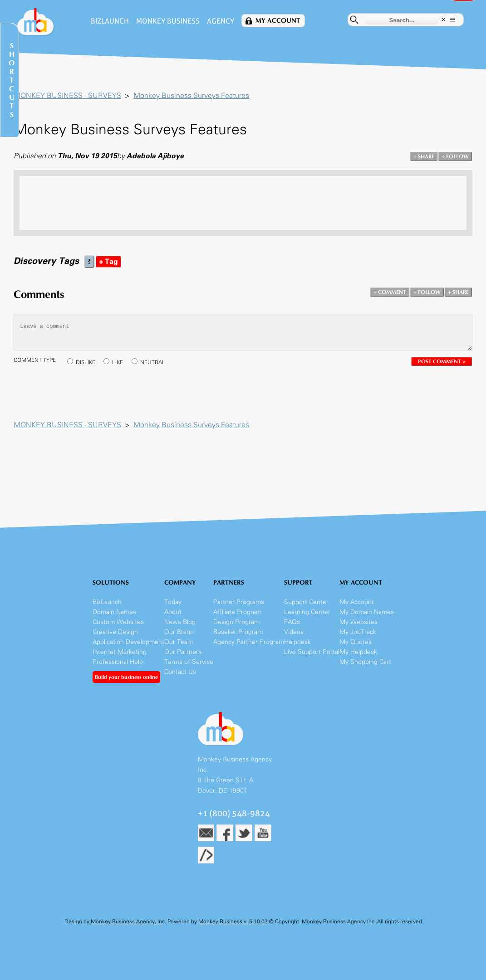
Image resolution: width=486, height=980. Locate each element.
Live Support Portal (312, 652)
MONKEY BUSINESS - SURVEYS (67, 95)
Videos (294, 632)
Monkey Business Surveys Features (191, 95)
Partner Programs (239, 602)
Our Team (179, 642)
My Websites (358, 622)
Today (173, 602)
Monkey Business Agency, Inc (128, 921)
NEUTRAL (153, 362)
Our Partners (183, 652)
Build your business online (126, 677)
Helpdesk (297, 642)
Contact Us (180, 672)
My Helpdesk (358, 652)
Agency (221, 21)
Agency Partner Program (249, 642)
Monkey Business (168, 21)
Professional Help (118, 662)
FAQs (292, 622)
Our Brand (179, 632)
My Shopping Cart (365, 662)
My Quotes (356, 642)
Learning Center (307, 612)
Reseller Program (238, 632)
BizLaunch (110, 21)
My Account (278, 21)
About (173, 612)
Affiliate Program (237, 612)
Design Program (236, 622)
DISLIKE (86, 362)
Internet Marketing (120, 652)
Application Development (128, 642)
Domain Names (114, 612)
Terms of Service (189, 662)
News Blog (180, 622)
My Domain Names (367, 612)
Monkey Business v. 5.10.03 (233, 921)
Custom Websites (118, 622)
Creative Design (115, 632)
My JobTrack (358, 632)
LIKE (118, 362)
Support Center (306, 602)
